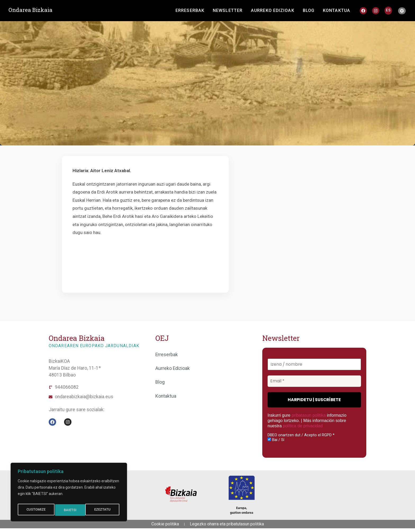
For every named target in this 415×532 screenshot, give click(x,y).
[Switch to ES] (388, 10)
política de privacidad (303, 426)
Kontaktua (166, 396)
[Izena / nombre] (314, 364)
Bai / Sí (276, 439)
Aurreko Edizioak (173, 368)
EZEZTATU (72, 510)
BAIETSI (105, 510)
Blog (160, 382)
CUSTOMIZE (36, 510)
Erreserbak (167, 355)
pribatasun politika (308, 415)
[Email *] (314, 381)
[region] (69, 494)
